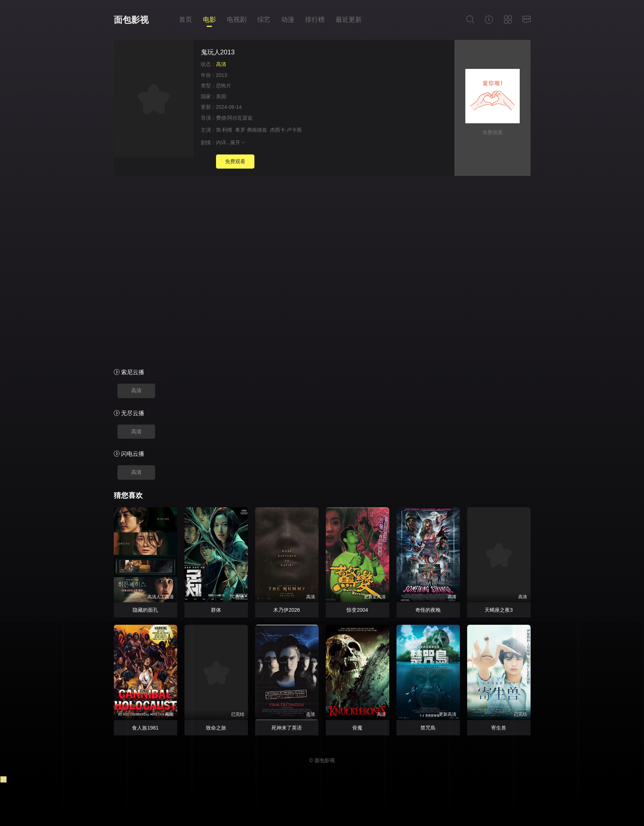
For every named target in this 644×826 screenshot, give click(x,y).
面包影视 (131, 20)
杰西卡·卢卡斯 (286, 130)
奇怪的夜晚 (428, 610)
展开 (238, 143)
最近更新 (349, 20)
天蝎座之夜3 (499, 610)
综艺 (264, 20)
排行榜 (315, 20)
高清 (136, 391)
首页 (186, 20)
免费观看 (235, 161)
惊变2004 (357, 610)
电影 (209, 20)
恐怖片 (224, 86)
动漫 (288, 20)
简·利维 (224, 130)
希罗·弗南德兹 (251, 130)
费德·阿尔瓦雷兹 (234, 118)
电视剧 (237, 20)
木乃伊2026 (286, 610)
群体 (216, 610)
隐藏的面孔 (145, 610)
